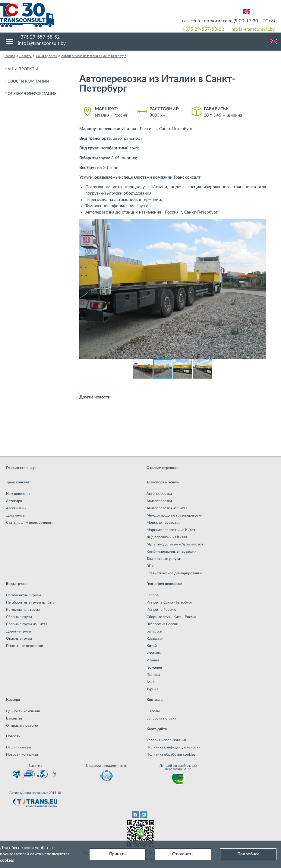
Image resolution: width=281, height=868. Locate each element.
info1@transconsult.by (253, 29)
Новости (13, 736)
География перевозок (164, 584)
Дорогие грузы (19, 631)
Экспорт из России (162, 624)
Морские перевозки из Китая (171, 530)
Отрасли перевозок (163, 468)
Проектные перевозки (25, 646)
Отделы (153, 711)
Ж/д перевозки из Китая (167, 537)
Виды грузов (17, 584)
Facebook (135, 815)
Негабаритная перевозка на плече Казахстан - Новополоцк (143, 429)
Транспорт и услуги (163, 482)
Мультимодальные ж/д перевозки (175, 544)
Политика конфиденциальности (174, 747)
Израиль (154, 653)
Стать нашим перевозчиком (29, 523)
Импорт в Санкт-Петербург (169, 602)
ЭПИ (150, 566)
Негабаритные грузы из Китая (31, 602)
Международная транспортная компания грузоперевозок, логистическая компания (70, 15)
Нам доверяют (18, 494)
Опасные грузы (19, 639)
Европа (153, 595)
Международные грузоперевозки (174, 515)
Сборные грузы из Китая (27, 624)
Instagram (144, 815)
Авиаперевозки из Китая (167, 508)
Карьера (13, 700)
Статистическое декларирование (174, 573)
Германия (154, 667)
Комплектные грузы (23, 610)
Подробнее (248, 854)
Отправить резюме (22, 726)
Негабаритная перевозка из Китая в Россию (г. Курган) (138, 416)
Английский (247, 12)
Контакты (155, 700)
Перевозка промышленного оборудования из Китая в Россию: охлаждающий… (162, 404)
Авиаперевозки (159, 501)
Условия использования (167, 740)
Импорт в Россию (161, 610)
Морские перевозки (163, 523)
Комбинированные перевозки (172, 551)
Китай (152, 646)
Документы (16, 515)
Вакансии (14, 718)
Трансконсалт (18, 482)
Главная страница (21, 468)
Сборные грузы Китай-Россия (172, 617)
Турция (152, 689)
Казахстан (155, 639)
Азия (150, 682)
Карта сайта (157, 729)
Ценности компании (23, 711)
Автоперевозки (159, 494)
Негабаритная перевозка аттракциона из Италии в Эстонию (144, 441)
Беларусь (154, 631)
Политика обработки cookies (171, 754)
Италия (153, 660)
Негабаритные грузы (24, 595)
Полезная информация (31, 94)
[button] (260, 224)
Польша (153, 675)
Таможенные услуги (163, 559)
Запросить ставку (161, 718)
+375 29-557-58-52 (203, 29)
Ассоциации (16, 508)
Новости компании (27, 81)
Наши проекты (21, 69)
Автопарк (14, 501)
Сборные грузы (19, 617)
